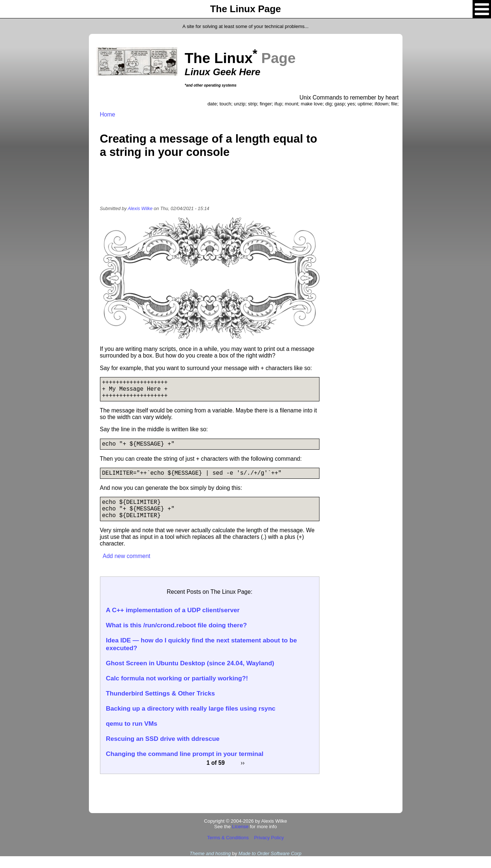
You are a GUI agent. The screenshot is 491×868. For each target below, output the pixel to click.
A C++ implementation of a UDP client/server (173, 622)
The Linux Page (245, 9)
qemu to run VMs (132, 735)
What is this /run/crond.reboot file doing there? (176, 637)
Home (108, 114)
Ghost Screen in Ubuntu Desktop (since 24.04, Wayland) (190, 675)
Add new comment (126, 568)
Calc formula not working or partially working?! (177, 690)
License (240, 838)
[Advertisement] (210, 187)
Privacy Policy (269, 849)
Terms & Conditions (228, 849)
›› (243, 775)
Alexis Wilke (140, 209)
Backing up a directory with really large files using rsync (191, 720)
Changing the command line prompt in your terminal (185, 766)
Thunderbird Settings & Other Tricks (160, 705)
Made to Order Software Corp (270, 865)
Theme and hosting (210, 865)
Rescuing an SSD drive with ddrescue (163, 750)
